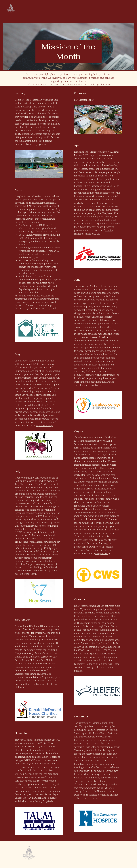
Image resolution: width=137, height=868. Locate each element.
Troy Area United (23, 740)
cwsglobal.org (103, 554)
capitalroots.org (44, 426)
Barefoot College (98, 286)
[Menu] (124, 6)
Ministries (38, 740)
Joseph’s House (23, 196)
